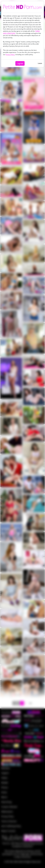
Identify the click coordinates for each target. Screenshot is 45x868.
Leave (40, 63)
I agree (20, 63)
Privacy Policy (10, 55)
